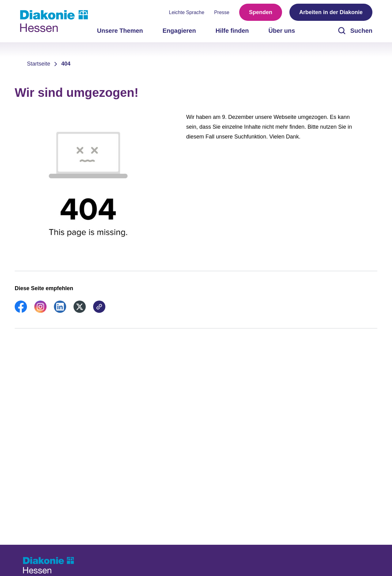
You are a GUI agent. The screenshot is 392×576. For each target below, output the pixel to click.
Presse (222, 12)
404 (66, 64)
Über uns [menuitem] (282, 31)
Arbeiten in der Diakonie (331, 12)
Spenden (261, 12)
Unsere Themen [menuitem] (120, 31)
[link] (21, 311)
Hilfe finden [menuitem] (232, 31)
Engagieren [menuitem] (179, 31)
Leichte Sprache (187, 12)
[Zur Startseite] (54, 21)
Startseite (39, 64)
